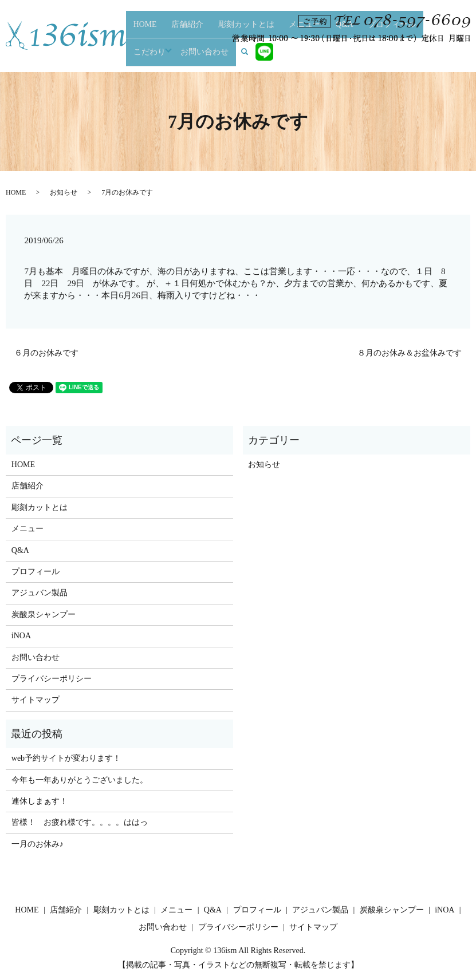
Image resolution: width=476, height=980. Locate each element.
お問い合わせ (408, 54)
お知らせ (64, 192)
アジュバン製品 (40, 593)
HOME (157, 54)
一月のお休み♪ (38, 844)
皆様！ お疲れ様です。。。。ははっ (80, 822)
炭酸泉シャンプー (44, 615)
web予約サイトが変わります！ (66, 758)
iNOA (21, 636)
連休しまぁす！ (40, 801)
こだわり (365, 54)
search (447, 54)
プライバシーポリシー (52, 679)
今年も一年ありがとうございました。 (80, 780)
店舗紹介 (185, 54)
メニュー (269, 54)
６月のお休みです (46, 353)
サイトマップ (36, 700)
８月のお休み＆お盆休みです (410, 353)
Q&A (295, 54)
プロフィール (326, 54)
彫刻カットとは (227, 54)
